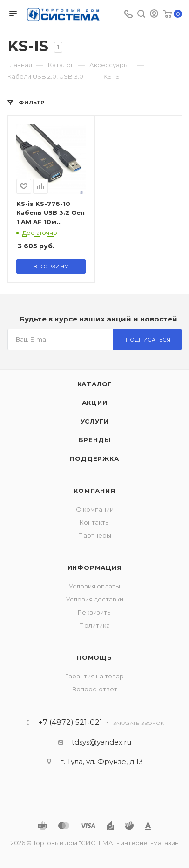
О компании (95, 509)
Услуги (95, 421)
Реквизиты (95, 612)
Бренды (95, 440)
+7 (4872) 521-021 (71, 723)
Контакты (95, 522)
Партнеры (95, 535)
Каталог (95, 384)
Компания (94, 491)
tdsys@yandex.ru (101, 742)
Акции (95, 403)
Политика (94, 625)
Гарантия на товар (94, 676)
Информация (95, 567)
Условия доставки (95, 599)
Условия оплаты (94, 586)
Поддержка (94, 458)
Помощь (94, 657)
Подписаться (148, 340)
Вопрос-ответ (95, 689)
